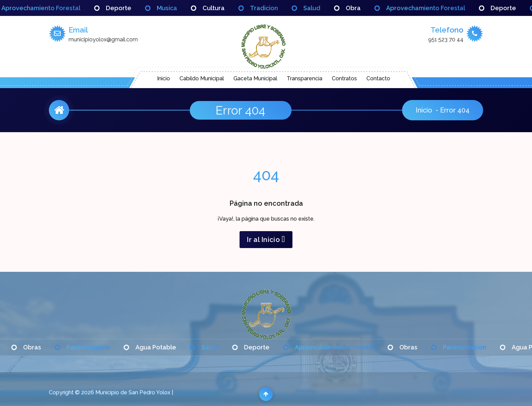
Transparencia (305, 78)
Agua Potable (165, 347)
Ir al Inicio (266, 240)
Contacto (378, 78)
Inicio (164, 78)
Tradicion (273, 8)
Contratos (344, 78)
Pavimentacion (98, 347)
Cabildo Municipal (202, 78)
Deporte (128, 8)
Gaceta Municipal (255, 78)
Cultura (223, 8)
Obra (363, 8)
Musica (176, 8)
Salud (321, 8)
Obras (42, 347)
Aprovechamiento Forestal (50, 8)
